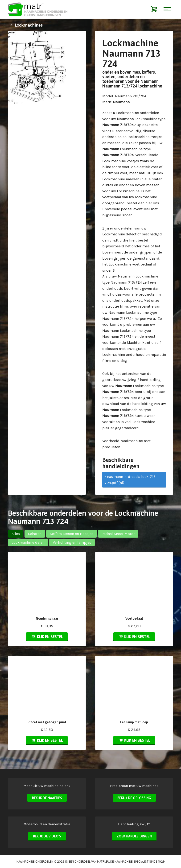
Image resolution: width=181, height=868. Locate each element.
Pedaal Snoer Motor (118, 534)
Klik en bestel (47, 637)
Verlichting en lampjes (72, 542)
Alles (16, 534)
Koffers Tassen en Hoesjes (72, 534)
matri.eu (103, 862)
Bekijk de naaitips (47, 798)
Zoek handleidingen (134, 836)
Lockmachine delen (28, 542)
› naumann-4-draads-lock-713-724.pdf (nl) (131, 480)
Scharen (35, 534)
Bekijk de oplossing (134, 798)
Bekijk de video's (47, 836)
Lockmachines (25, 25)
